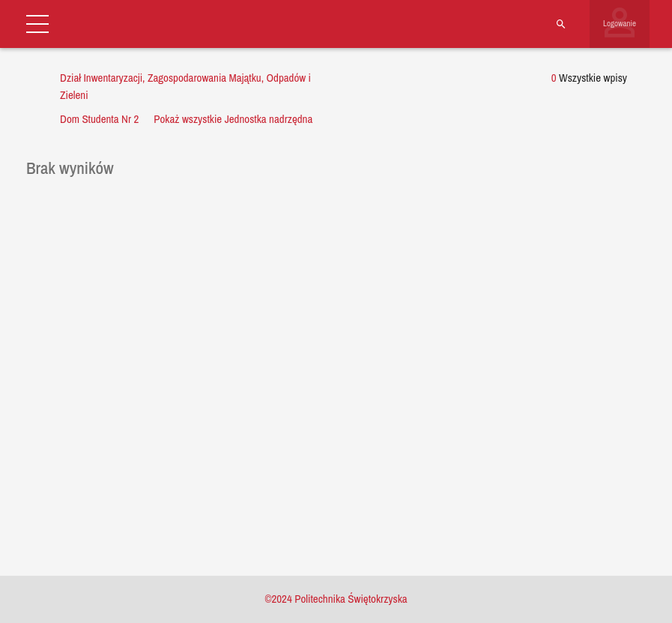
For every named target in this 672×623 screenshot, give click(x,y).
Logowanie (620, 23)
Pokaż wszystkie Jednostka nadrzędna (233, 119)
